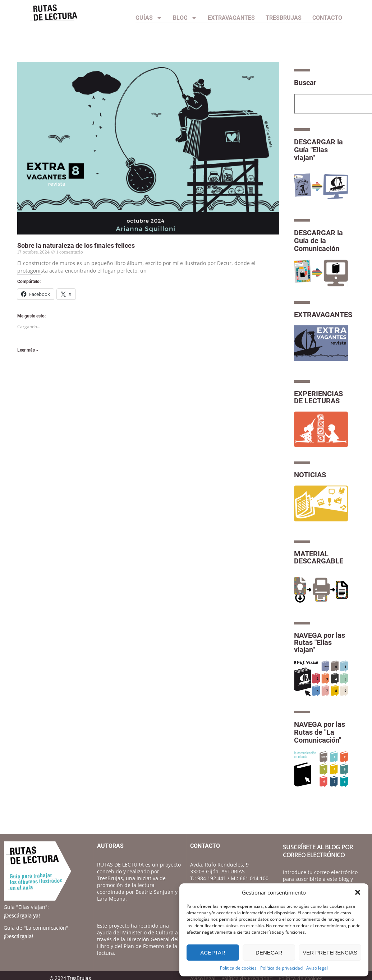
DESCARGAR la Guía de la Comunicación (318, 241)
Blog (185, 18)
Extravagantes (231, 18)
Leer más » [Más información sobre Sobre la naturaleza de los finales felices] (28, 350)
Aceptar (213, 953)
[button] (358, 892)
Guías (149, 18)
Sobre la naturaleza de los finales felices (76, 245)
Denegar (269, 953)
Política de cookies (238, 968)
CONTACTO (327, 18)
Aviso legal (317, 968)
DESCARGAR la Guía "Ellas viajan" (318, 150)
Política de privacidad (281, 968)
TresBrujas (284, 18)
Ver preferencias (330, 953)
